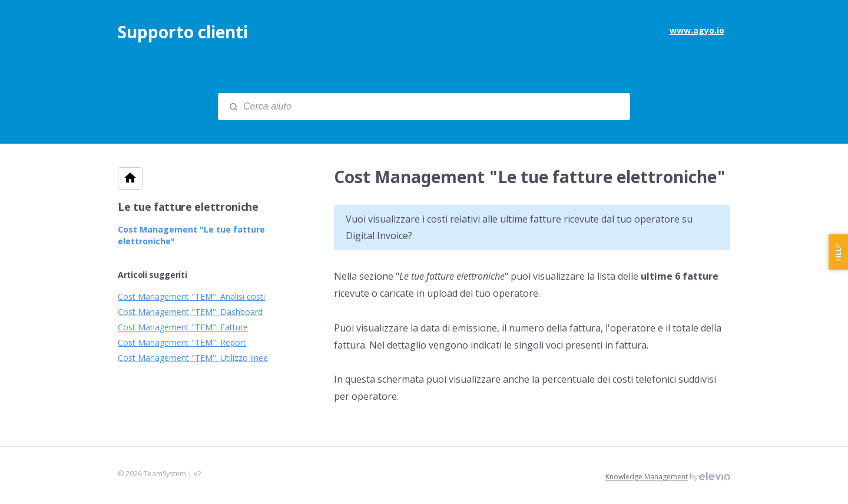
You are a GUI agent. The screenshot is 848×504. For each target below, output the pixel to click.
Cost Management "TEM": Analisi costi (191, 296)
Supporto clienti (183, 32)
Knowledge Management (647, 477)
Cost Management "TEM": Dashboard (190, 312)
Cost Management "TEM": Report (182, 342)
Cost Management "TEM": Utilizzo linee (193, 358)
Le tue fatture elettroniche (188, 207)
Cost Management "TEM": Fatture (183, 327)
